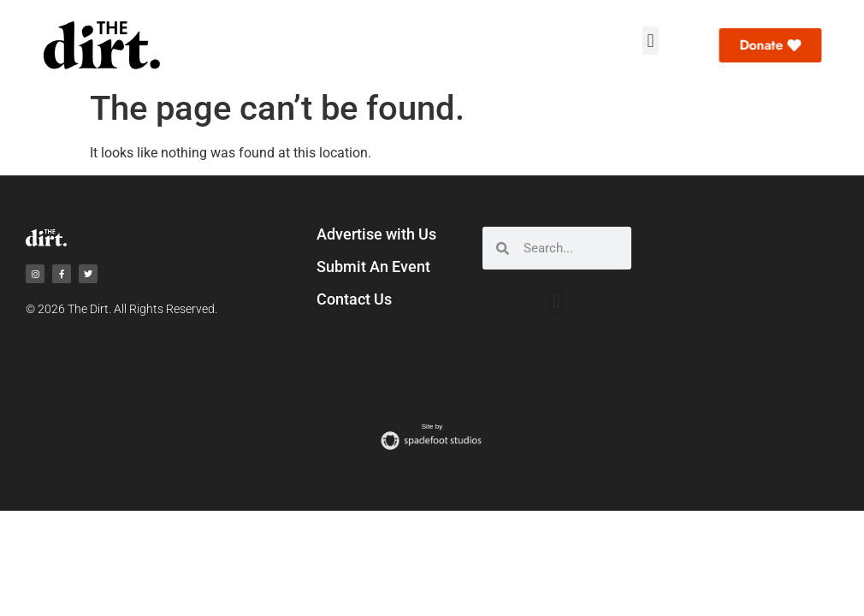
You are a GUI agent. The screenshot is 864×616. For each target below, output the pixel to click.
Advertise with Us (376, 234)
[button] (651, 41)
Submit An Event (373, 267)
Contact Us (354, 299)
